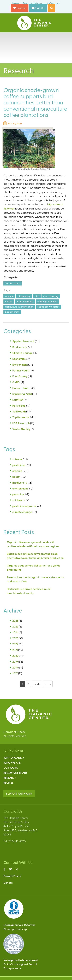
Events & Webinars (34, 3)
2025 (15, 626)
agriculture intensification (19, 307)
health (16, 477)
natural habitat (25, 301)
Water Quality (21, 429)
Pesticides (19, 405)
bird (37, 296)
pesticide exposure (24, 506)
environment (20, 488)
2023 (15, 638)
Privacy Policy (12, 876)
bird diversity (12, 312)
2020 (15, 656)
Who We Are (12, 762)
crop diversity (51, 296)
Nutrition (18, 400)
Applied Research (23, 341)
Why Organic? (14, 757)
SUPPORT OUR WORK (19, 793)
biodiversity (24, 296)
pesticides (19, 465)
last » (48, 684)
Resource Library (15, 772)
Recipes (8, 782)
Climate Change (22, 353)
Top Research (13, 283)
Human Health (21, 388)
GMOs (16, 382)
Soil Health (19, 411)
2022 (15, 644)
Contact (55, 3)
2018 (15, 667)
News (16, 3)
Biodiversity (20, 347)
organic (17, 471)
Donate (20, 8)
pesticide (18, 494)
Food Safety (20, 376)
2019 (15, 662)
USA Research (21, 423)
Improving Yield (22, 394)
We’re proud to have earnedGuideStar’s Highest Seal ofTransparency (21, 964)
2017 (15, 673)
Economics (19, 359)
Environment (20, 364)
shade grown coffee (49, 307)
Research (10, 777)
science (9, 296)
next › (37, 684)
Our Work (11, 767)
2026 (15, 621)
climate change (22, 512)
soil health (19, 500)
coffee (9, 301)
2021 (15, 650)
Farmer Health (21, 370)
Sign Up (38, 8)
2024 (15, 632)
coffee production (47, 301)
